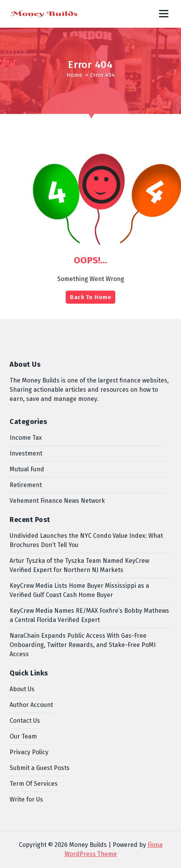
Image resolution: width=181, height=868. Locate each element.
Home (74, 75)
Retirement (26, 485)
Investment (26, 453)
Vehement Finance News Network (57, 501)
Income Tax (26, 438)
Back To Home (90, 297)
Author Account (31, 705)
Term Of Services (34, 784)
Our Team (23, 736)
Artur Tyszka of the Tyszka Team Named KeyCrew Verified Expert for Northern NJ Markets (79, 565)
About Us (22, 689)
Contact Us (25, 721)
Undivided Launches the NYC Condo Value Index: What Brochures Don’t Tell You (86, 540)
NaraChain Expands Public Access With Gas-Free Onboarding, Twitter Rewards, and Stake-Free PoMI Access (83, 645)
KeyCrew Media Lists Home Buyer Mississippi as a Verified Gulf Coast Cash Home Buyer (79, 590)
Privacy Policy (29, 752)
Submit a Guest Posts (40, 768)
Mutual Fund (27, 469)
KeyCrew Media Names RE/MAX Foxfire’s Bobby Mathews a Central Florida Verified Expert (89, 615)
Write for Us (26, 799)
